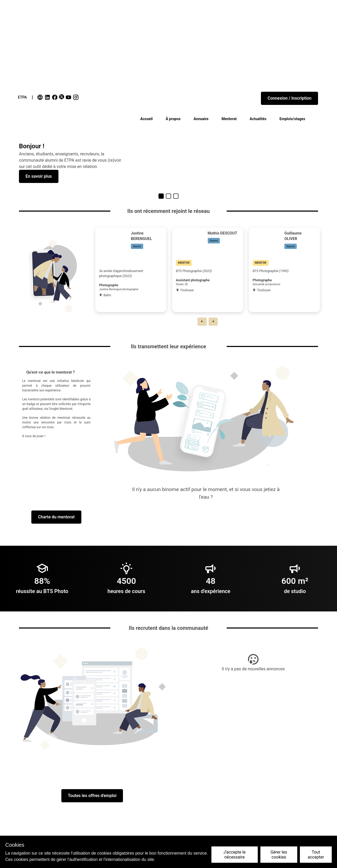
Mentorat (229, 119)
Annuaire (201, 119)
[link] (41, 97)
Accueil (147, 119)
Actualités (258, 119)
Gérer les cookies (279, 855)
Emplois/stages (292, 119)
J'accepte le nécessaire (235, 855)
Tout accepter (316, 855)
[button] (289, 98)
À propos (173, 119)
